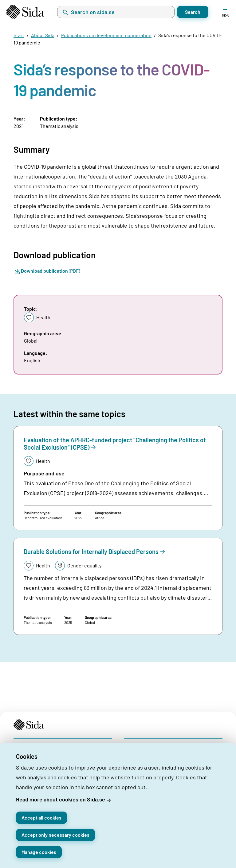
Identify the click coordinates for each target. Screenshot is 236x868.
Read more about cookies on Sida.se (61, 799)
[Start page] (25, 12)
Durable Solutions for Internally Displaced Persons (91, 551)
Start (19, 35)
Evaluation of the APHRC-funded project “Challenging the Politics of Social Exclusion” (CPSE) (115, 444)
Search (193, 12)
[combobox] (116, 12)
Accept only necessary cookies (55, 835)
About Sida (43, 35)
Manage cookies (39, 852)
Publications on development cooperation (106, 35)
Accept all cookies (41, 818)
